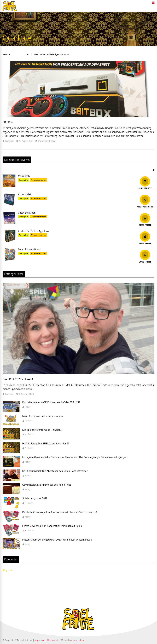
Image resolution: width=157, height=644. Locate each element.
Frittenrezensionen (38, 180)
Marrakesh (24, 176)
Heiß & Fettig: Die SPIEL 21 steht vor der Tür (46, 443)
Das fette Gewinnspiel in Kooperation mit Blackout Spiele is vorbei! (60, 512)
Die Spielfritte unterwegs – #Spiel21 (42, 430)
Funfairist (9, 141)
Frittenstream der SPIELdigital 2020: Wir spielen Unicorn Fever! (57, 540)
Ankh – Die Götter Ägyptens (33, 231)
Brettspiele (24, 180)
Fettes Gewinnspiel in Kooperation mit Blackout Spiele (52, 526)
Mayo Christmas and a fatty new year (43, 416)
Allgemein (8, 570)
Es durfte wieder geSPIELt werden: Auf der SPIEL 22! (51, 402)
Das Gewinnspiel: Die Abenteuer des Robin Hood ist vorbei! (55, 471)
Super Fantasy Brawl (29, 249)
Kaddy (28, 407)
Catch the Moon (27, 213)
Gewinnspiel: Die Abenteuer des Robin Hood (47, 485)
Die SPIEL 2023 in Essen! (18, 379)
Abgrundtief (25, 194)
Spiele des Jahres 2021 (35, 498)
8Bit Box (8, 122)
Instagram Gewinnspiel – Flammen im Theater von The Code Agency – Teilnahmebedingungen (75, 457)
